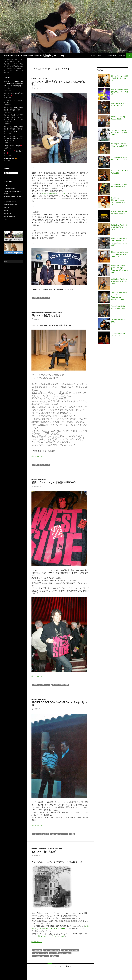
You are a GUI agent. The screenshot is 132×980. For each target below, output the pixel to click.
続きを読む (37, 456)
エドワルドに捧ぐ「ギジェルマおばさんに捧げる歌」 (58, 83)
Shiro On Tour (8, 213)
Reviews (6, 208)
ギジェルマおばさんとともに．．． (51, 315)
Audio (6, 186)
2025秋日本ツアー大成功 (13, 146)
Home (93, 55)
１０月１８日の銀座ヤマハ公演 (54, 193)
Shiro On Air (8, 210)
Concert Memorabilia (10, 189)
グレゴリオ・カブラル (40, 953)
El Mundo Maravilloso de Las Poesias (47, 312)
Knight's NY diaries (39, 78)
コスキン (53, 953)
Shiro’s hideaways (9, 216)
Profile (101, 55)
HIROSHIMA (37, 950)
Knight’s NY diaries (10, 202)
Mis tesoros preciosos (11, 205)
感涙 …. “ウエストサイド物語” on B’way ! (54, 482)
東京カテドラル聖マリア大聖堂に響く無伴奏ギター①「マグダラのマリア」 (13, 138)
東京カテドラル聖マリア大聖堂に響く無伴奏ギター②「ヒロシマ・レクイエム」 (13, 129)
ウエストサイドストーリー (42, 685)
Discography (111, 55)
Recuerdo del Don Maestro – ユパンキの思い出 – (59, 704)
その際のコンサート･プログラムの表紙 (50, 936)
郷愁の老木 (55, 956)
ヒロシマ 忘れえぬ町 (44, 851)
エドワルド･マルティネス (41, 298)
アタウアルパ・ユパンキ (41, 834)
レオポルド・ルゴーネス (41, 956)
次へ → (68, 966)
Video (6, 219)
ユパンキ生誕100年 (65, 953)
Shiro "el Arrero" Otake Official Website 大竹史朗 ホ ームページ (34, 55)
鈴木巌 (73, 834)
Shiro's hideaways (39, 479)
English (122, 55)
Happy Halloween (10, 158)
